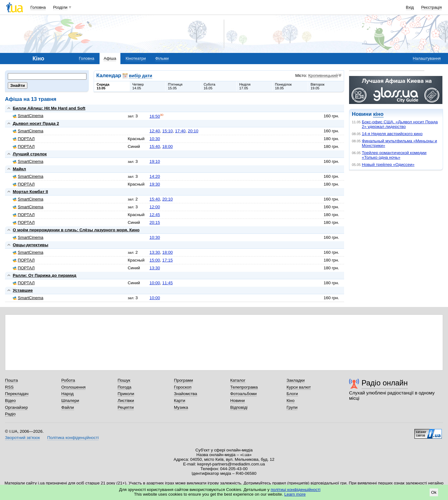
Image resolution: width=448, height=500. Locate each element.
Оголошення (73, 387)
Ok (434, 492)
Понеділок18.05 (283, 86)
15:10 (168, 131)
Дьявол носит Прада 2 (36, 123)
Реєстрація (432, 7)
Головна (38, 7)
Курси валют (299, 387)
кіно (378, 114)
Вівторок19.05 (317, 86)
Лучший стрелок (30, 154)
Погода (124, 387)
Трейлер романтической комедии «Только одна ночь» (394, 155)
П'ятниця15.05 (175, 86)
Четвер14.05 (138, 86)
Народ (68, 394)
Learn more (295, 494)
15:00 (155, 260)
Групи (292, 407)
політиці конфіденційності (296, 490)
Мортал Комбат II (30, 192)
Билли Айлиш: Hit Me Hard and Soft (49, 108)
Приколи (126, 394)
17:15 (168, 260)
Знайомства (186, 394)
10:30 (155, 139)
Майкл (19, 169)
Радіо (10, 414)
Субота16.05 (209, 86)
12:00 (155, 207)
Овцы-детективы (30, 245)
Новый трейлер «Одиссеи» (388, 165)
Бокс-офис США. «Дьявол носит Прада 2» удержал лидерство (400, 124)
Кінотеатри (136, 58)
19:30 (155, 184)
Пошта (11, 380)
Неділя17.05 (245, 86)
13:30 (155, 252)
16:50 (155, 116)
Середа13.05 (103, 86)
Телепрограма (244, 387)
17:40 (180, 131)
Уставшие (23, 290)
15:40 (155, 146)
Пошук (124, 380)
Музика (181, 407)
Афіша (110, 58)
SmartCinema (28, 116)
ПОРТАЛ (24, 139)
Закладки (296, 380)
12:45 (155, 215)
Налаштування (427, 58)
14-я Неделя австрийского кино (392, 134)
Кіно (291, 401)
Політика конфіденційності (73, 438)
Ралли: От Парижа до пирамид (44, 275)
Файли (68, 407)
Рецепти (126, 407)
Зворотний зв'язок (22, 438)
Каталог (238, 380)
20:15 (155, 222)
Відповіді (239, 407)
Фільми (162, 58)
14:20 (155, 176)
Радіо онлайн (385, 383)
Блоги (292, 394)
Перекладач (17, 394)
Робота (68, 380)
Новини (238, 401)
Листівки (126, 401)
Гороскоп (183, 387)
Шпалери (70, 401)
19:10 (155, 161)
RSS (9, 387)
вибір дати (140, 76)
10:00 (155, 283)
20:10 (193, 131)
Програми (183, 380)
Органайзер (16, 407)
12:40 (155, 131)
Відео (10, 401)
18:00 (168, 146)
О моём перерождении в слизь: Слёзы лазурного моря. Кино (76, 230)
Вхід (410, 7)
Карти (180, 401)
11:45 (168, 283)
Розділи (60, 7)
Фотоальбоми (243, 394)
